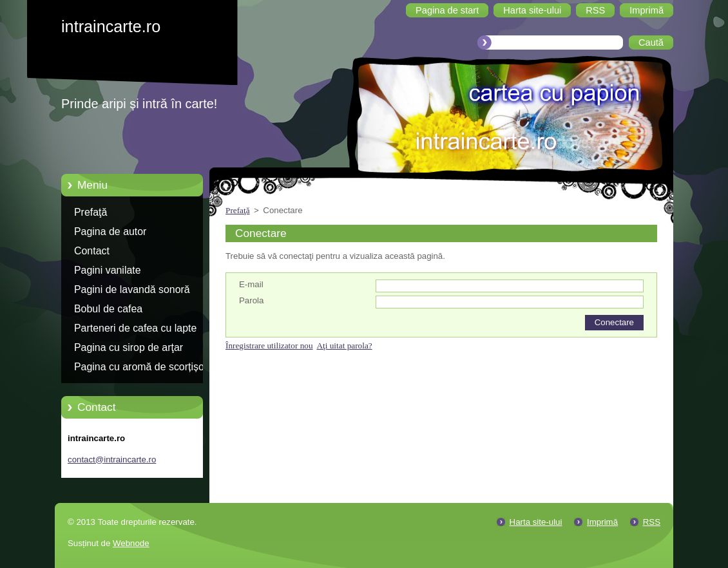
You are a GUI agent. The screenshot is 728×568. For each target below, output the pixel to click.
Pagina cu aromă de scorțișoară (147, 367)
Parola (251, 300)
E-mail (251, 284)
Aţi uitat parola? (344, 346)
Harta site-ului (536, 522)
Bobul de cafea (108, 309)
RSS (652, 522)
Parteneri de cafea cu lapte (135, 328)
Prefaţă (91, 212)
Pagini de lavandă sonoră (132, 289)
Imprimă (602, 522)
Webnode (131, 543)
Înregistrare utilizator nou (269, 346)
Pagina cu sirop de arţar (129, 347)
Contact (92, 251)
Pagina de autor (110, 232)
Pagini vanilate (108, 270)
